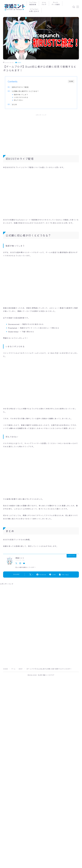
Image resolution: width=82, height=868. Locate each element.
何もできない (19, 100)
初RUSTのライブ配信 (20, 87)
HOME (6, 669)
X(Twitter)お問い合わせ (34, 10)
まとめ (15, 104)
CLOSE (71, 81)
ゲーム (13, 669)
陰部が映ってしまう (21, 94)
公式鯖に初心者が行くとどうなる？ (25, 91)
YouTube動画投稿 (33, 3)
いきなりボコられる (21, 97)
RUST (18, 63)
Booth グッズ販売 (56, 3)
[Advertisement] (41, 132)
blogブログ (44, 3)
